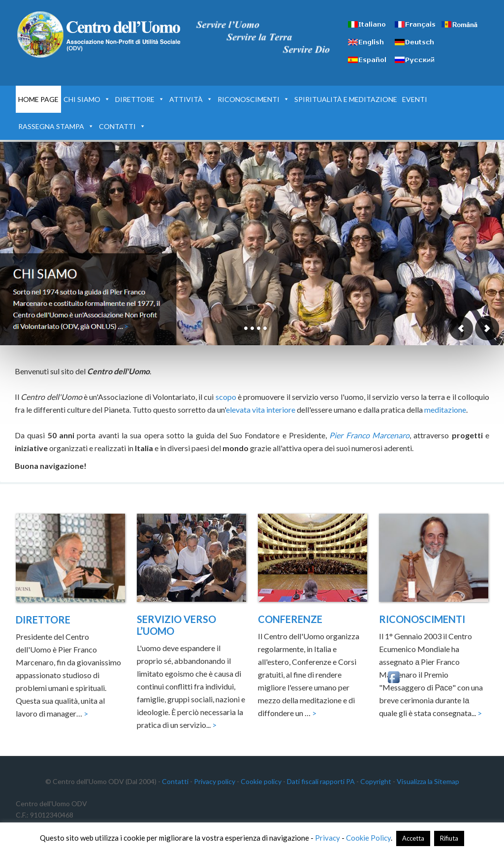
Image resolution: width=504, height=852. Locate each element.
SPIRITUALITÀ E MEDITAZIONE (346, 99)
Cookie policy (261, 781)
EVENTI (415, 99)
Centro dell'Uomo (99, 34)
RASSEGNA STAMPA (56, 126)
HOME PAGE (38, 99)
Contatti (175, 781)
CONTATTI (122, 126)
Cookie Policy (368, 838)
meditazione (445, 410)
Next (487, 328)
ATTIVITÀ (191, 99)
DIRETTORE (140, 99)
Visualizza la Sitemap (428, 781)
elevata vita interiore (261, 410)
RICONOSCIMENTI (253, 99)
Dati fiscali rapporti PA (321, 781)
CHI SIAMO (87, 99)
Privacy (328, 838)
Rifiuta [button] (449, 838)
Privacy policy (215, 781)
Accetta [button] (413, 838)
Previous (461, 328)
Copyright (376, 781)
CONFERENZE (290, 619)
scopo (226, 397)
